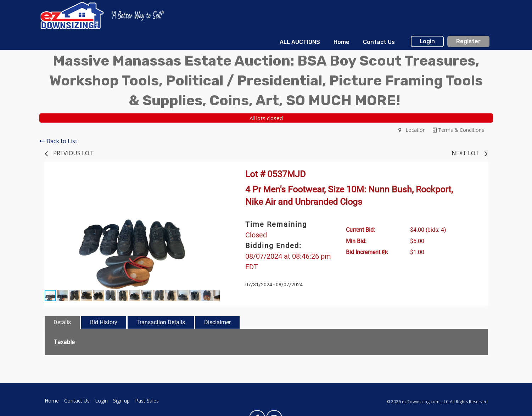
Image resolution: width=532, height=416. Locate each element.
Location (412, 130)
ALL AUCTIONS (300, 42)
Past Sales (147, 401)
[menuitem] (299, 42)
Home (341, 42)
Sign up (121, 401)
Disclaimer (217, 322)
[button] (213, 179)
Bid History (104, 322)
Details (62, 322)
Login (427, 41)
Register (468, 41)
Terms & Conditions (458, 130)
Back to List (58, 141)
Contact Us (379, 42)
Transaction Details (161, 322)
